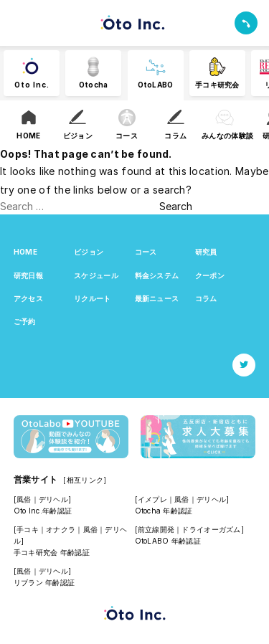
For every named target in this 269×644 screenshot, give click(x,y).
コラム (206, 298)
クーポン (210, 275)
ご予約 (25, 321)
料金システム (157, 275)
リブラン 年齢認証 (44, 582)
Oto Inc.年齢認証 (43, 511)
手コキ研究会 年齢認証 (52, 552)
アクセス (28, 298)
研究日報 (28, 275)
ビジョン (89, 252)
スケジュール (96, 275)
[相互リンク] (85, 480)
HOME (25, 252)
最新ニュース (157, 298)
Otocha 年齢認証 (164, 511)
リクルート (92, 298)
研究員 (206, 252)
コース (146, 252)
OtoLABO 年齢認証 (168, 541)
